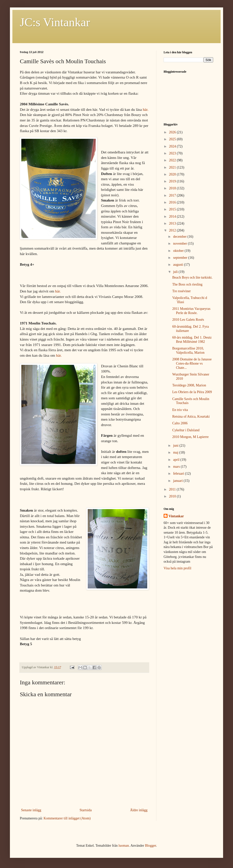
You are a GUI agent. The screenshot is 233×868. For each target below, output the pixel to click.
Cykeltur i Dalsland (186, 430)
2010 (173, 496)
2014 (173, 217)
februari (179, 474)
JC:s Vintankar (55, 22)
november (180, 244)
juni (176, 446)
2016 (173, 202)
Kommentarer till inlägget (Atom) (67, 818)
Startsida (86, 810)
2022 (173, 160)
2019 (173, 181)
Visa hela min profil (177, 568)
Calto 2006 (180, 423)
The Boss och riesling (187, 284)
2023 (173, 153)
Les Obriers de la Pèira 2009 (192, 392)
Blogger (150, 846)
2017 (173, 195)
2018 (173, 188)
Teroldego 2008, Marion (189, 385)
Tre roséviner (182, 291)
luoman (124, 846)
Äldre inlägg (139, 810)
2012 (173, 230)
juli (176, 272)
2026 (173, 132)
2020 (173, 174)
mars (177, 467)
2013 (173, 223)
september (181, 258)
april (177, 460)
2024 (173, 146)
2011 (173, 489)
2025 (173, 139)
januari (178, 481)
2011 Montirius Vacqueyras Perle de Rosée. (191, 311)
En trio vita (180, 410)
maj (176, 452)
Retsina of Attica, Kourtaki (191, 417)
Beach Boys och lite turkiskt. (192, 277)
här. (146, 109)
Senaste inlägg (31, 810)
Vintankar (176, 516)
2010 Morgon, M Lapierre (190, 437)
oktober (179, 251)
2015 (173, 209)
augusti (178, 265)
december (180, 237)
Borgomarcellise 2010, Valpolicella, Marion (188, 350)
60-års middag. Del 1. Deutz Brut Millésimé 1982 (192, 340)
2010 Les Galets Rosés (188, 320)
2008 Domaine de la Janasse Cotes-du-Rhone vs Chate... (192, 363)
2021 (173, 167)
